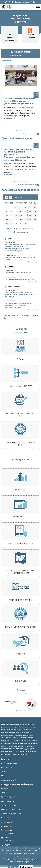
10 (25, 212)
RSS (3, 776)
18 (30, 216)
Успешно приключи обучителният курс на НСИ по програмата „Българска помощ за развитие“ (20, 101)
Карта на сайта (7, 767)
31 (26, 223)
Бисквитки (5, 818)
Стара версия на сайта (9, 780)
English (33, 2)
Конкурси (5, 788)
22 (16, 220)
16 (21, 216)
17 (25, 216)
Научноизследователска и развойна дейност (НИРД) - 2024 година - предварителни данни (18, 305)
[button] (17, 131)
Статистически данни (9, 763)
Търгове (4, 793)
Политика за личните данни (11, 809)
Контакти (26, 2)
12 (35, 212)
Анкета (4, 772)
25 (30, 220)
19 (35, 216)
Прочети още (9, 118)
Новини (6, 60)
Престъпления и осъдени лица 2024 (18, 273)
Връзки (18, 2)
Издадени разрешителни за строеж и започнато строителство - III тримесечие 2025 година (20, 294)
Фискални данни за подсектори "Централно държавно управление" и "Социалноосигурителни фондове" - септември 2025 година (21, 248)
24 (25, 220)
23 (21, 220)
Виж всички (32, 262)
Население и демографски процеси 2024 (20, 279)
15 (16, 216)
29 (16, 223)
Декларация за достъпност (11, 814)
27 (7, 223)
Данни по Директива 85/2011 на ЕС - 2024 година (20, 258)
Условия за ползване (9, 805)
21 (11, 220)
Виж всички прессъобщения (28, 185)
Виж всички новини (31, 134)
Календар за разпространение (20, 190)
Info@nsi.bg (9, 841)
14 (11, 216)
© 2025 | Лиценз (7, 822)
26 (35, 220)
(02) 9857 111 (10, 834)
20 (7, 220)
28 (11, 223)
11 (30, 212)
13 (7, 216)
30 (21, 223)
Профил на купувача (9, 797)
